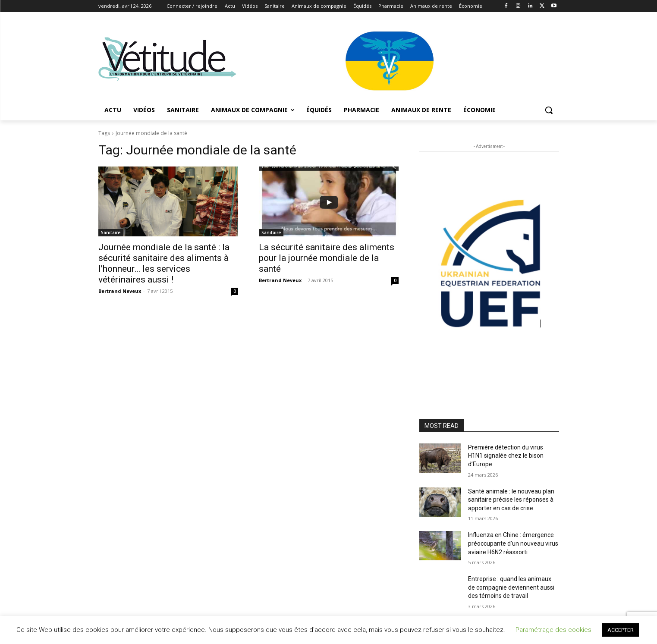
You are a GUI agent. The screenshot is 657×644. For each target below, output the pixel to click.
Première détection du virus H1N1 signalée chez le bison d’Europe (506, 456)
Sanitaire (111, 232)
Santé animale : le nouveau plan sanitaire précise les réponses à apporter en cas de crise (511, 500)
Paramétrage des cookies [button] (553, 630)
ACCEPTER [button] (621, 630)
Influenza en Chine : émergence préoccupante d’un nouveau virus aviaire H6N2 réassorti (513, 543)
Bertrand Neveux (120, 291)
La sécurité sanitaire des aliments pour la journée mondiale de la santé (327, 258)
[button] (549, 110)
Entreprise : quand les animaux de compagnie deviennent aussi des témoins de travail (511, 587)
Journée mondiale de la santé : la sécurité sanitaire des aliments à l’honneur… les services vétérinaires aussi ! (164, 263)
